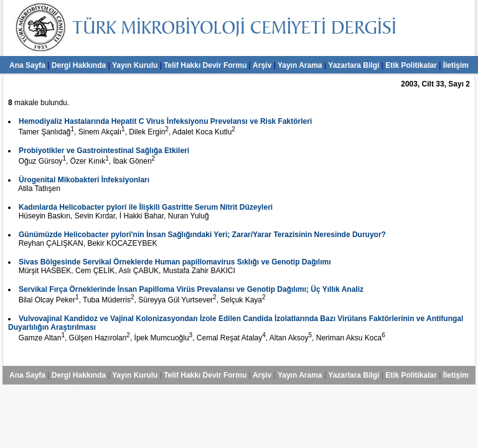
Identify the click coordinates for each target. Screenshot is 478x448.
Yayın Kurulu (135, 65)
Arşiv (262, 65)
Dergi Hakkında (79, 65)
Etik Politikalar (411, 65)
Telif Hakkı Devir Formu (205, 65)
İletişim (456, 65)
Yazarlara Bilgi (354, 65)
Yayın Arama (300, 65)
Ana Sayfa (27, 65)
